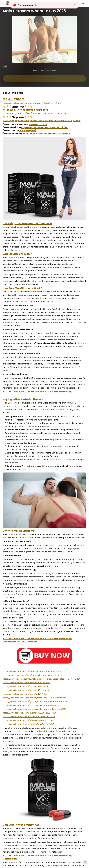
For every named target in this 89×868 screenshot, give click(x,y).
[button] (44, 5)
